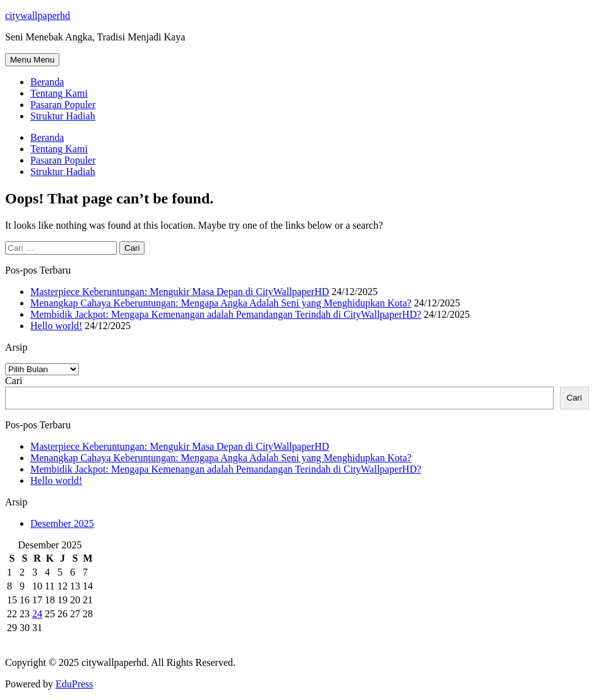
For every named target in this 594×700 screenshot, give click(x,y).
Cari (14, 381)
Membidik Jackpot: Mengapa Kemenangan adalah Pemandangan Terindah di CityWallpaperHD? (226, 314)
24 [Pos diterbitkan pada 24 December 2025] (37, 614)
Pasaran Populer (63, 105)
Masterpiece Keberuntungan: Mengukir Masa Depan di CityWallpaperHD (180, 292)
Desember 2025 (62, 523)
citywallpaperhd (38, 15)
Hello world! (56, 326)
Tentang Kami (59, 93)
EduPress (74, 684)
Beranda (47, 82)
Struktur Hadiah (63, 116)
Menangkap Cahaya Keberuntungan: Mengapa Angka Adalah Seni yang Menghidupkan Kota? (221, 303)
